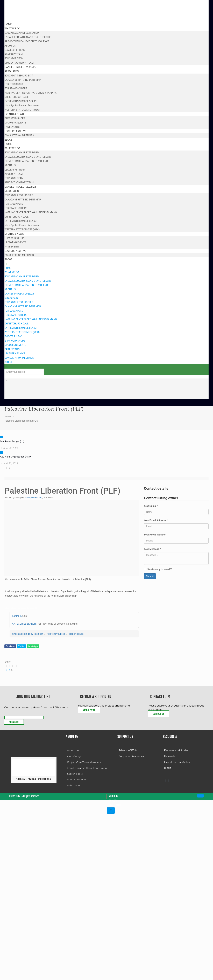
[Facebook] (163, 781)
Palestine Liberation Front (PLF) (21, 421)
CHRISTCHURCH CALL (16, 324)
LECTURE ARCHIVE (15, 354)
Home (8, 416)
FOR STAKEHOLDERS (16, 315)
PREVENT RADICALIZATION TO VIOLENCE (27, 285)
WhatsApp (33, 646)
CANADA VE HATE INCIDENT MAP (23, 306)
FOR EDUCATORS (14, 311)
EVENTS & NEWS (13, 336)
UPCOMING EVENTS (15, 345)
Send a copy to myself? (158, 569)
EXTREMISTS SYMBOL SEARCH (21, 328)
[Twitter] (166, 781)
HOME (8, 268)
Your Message (152, 549)
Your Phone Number (155, 535)
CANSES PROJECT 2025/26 (19, 294)
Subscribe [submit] (14, 722)
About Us (114, 796)
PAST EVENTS (12, 349)
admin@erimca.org (34, 498)
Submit (150, 576)
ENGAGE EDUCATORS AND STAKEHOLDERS (28, 281)
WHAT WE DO (12, 272)
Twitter (21, 646)
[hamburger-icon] (200, 796)
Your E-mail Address (156, 520)
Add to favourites (56, 634)
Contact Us (159, 714)
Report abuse (76, 634)
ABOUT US (10, 289)
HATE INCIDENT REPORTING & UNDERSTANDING (31, 319)
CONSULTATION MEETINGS (19, 358)
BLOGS (8, 362)
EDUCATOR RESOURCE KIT (19, 302)
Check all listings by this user (27, 634)
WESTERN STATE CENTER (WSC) (22, 332)
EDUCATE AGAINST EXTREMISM (22, 277)
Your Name (151, 506)
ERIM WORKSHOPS (15, 341)
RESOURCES (11, 298)
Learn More (89, 710)
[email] (24, 717)
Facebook (10, 646)
